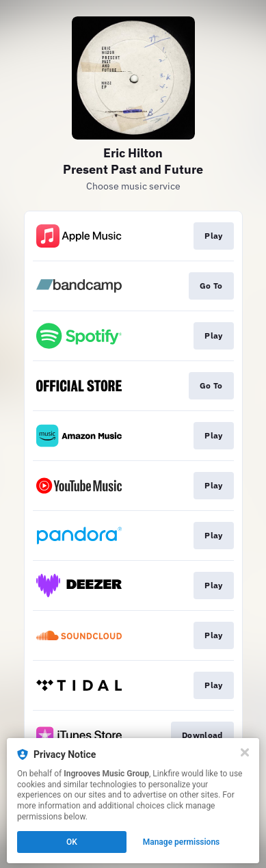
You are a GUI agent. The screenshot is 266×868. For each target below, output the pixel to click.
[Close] (245, 752)
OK (72, 842)
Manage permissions (182, 842)
